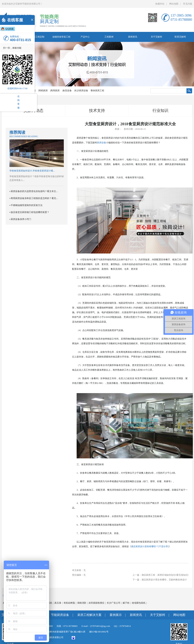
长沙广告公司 (114, 603)
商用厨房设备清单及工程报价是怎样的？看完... (34, 198)
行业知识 (160, 111)
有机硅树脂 (69, 603)
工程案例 (109, 37)
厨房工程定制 (38, 37)
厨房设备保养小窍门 (21, 219)
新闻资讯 (133, 37)
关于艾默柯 (156, 37)
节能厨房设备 (60, 615)
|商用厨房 (55, 91)
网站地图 (174, 4)
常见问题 (188, 4)
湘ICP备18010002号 (99, 632)
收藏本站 (160, 4)
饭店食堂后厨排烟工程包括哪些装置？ (30, 212)
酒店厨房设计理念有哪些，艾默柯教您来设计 (164, 580)
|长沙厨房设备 (81, 91)
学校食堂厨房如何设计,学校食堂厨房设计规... (32, 171)
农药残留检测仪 (96, 603)
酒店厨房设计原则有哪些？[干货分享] (150, 546)
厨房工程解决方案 (89, 615)
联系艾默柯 (180, 37)
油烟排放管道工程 (61, 37)
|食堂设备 (67, 91)
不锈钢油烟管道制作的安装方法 (27, 205)
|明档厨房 (43, 91)
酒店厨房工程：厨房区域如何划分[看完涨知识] (165, 575)
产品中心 (85, 37)
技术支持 (97, 111)
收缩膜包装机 (139, 603)
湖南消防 (82, 603)
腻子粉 (126, 603)
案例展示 (116, 615)
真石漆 (58, 603)
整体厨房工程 (97, 91)
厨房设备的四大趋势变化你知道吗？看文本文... (34, 191)
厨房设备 (102, 143)
